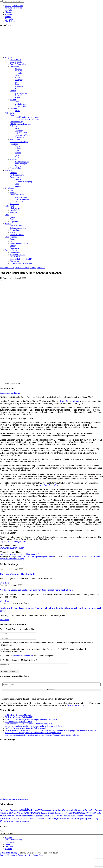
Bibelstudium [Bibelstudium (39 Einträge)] (46, 811)
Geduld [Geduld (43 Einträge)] (17, 814)
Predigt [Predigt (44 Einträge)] (80, 816)
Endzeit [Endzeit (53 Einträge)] (72, 811)
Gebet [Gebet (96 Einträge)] (10, 814)
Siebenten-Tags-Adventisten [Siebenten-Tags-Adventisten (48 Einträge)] (57, 819)
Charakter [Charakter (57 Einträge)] (57, 811)
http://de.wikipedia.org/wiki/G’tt (13, 542)
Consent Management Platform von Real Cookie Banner (22, 856)
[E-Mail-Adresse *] (51, 685)
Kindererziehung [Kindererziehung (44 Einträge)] (27, 816)
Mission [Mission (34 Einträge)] (73, 817)
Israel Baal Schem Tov (48, 485)
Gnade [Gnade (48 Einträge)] (51, 814)
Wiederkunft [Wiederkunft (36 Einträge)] (24, 822)
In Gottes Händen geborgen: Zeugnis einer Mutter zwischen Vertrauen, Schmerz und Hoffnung (42, 736)
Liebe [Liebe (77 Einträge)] (47, 816)
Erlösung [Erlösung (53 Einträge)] (80, 811)
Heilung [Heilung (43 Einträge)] (90, 814)
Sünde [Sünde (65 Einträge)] (73, 819)
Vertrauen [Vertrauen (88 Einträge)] (5, 822)
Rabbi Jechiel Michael (70, 401)
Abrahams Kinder (7, 268)
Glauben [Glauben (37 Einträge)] (44, 814)
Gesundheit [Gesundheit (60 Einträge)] (26, 814)
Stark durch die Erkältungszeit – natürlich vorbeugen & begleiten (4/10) (33, 733)
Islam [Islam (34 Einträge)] (12, 817)
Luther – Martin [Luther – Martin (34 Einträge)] (56, 817)
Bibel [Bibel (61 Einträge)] (21, 811)
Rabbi (16, 554)
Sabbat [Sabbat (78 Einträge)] (16, 819)
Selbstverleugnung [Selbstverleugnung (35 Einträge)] (36, 819)
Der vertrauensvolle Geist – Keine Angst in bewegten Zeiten (29, 725)
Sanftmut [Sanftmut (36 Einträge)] (24, 819)
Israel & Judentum (22, 268)
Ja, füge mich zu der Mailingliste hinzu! (19, 660)
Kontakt (8, 845)
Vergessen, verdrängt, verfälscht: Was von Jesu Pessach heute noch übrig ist (37, 590)
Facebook (4, 393)
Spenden (8, 849)
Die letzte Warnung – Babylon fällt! (17, 574)
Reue (21, 554)
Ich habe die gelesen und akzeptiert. (28, 656)
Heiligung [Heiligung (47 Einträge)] (82, 814)
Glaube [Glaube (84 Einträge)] (36, 814)
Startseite (9, 838)
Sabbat (33, 268)
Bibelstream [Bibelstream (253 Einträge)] (32, 810)
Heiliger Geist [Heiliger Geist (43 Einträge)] (72, 814)
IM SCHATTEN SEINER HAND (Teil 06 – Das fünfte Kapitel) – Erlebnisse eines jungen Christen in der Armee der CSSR (53, 731)
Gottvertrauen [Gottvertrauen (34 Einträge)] (60, 814)
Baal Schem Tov (6, 554)
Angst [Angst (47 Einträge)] (3, 811)
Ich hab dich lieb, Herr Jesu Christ (18, 722)
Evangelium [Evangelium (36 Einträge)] (90, 811)
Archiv (3, 832)
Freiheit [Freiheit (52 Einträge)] (98, 811)
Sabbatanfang (36, 554)
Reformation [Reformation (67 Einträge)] (6, 819)
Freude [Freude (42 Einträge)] (3, 814)
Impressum (9, 843)
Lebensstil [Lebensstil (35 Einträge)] (39, 817)
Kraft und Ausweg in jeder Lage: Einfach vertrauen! (25, 729)
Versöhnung (41, 268)
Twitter (11, 393)
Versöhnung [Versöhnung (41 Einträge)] (93, 819)
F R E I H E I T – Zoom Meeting (18, 716)
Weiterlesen (5, 583)
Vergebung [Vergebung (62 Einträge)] (82, 819)
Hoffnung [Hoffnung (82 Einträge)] (5, 816)
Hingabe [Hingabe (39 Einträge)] (98, 814)
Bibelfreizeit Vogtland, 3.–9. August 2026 (14, 800)
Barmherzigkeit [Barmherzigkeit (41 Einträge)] (12, 811)
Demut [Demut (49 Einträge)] (65, 811)
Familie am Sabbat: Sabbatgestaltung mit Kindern (34, 557)
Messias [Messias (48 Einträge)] (66, 817)
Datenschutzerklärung (24, 656)
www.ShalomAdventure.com (12, 548)
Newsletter (9, 847)
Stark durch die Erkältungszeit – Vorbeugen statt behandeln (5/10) (31, 720)
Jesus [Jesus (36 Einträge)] (17, 817)
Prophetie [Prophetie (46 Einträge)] (88, 816)
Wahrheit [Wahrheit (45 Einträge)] (15, 822)
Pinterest (18, 393)
